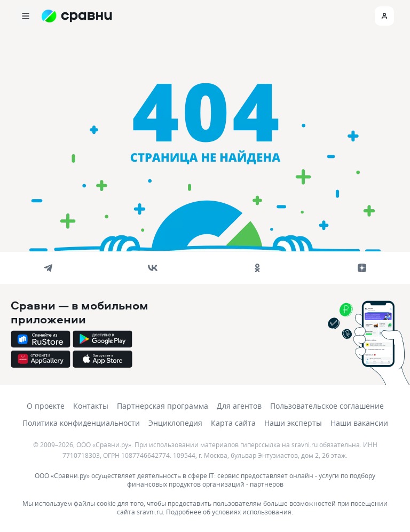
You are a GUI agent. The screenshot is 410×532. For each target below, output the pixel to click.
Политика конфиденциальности (81, 423)
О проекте (46, 406)
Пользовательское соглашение (327, 406)
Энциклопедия (175, 423)
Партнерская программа (163, 406)
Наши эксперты (293, 423)
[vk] (153, 268)
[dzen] (362, 268)
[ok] (257, 268)
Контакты (91, 406)
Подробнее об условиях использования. (230, 512)
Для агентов (239, 406)
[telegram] (48, 268)
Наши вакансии (359, 423)
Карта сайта (233, 423)
